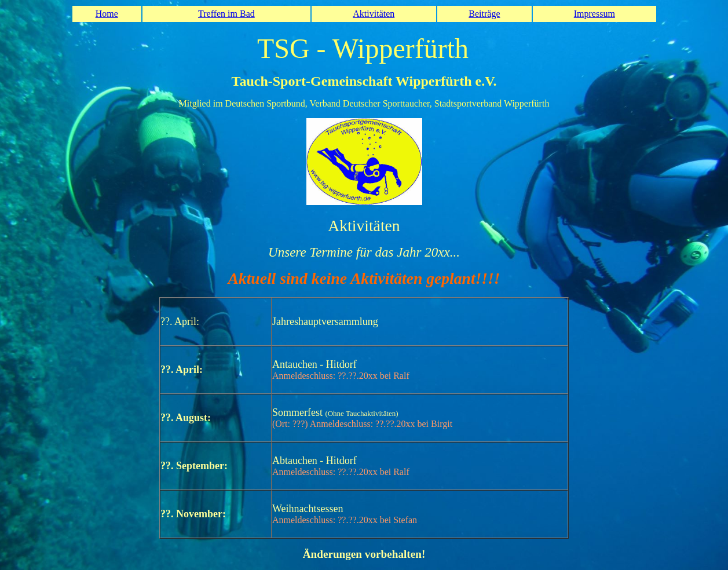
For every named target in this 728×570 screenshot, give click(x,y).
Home (107, 14)
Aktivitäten (374, 14)
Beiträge (484, 14)
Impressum (595, 14)
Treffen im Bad (226, 14)
